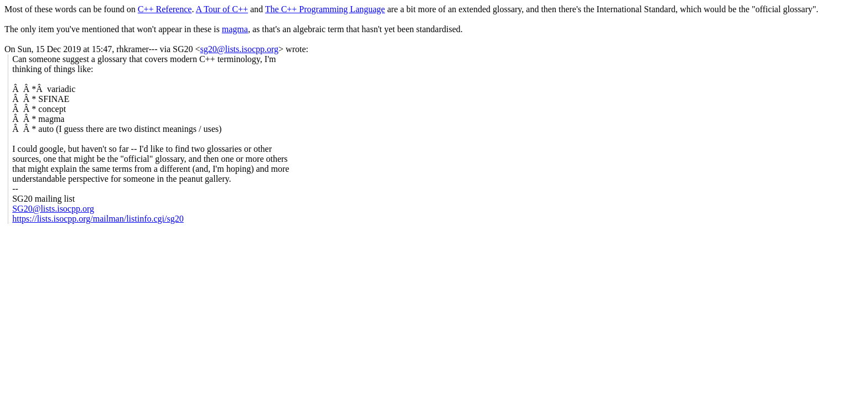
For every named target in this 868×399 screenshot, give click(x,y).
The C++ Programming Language (325, 9)
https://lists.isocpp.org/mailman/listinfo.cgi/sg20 (98, 219)
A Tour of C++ (222, 9)
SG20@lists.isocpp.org (53, 209)
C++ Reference (165, 9)
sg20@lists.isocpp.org (240, 49)
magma (235, 29)
